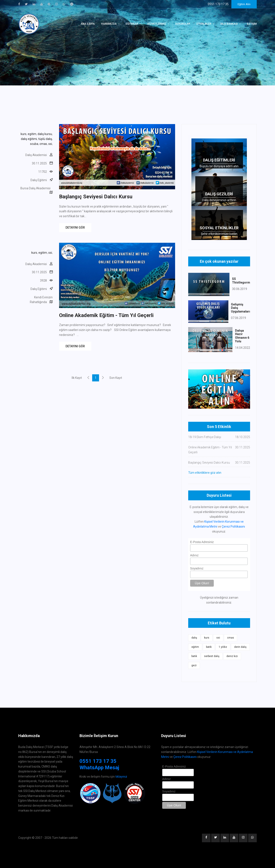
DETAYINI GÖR (75, 228)
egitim (32, 134)
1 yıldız (223, 647)
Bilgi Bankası (229, 24)
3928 (43, 281)
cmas (43, 144)
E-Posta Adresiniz (202, 542)
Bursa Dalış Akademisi (35, 188)
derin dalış (240, 647)
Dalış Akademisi (36, 155)
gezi (194, 665)
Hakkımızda (109, 24)
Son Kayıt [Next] (116, 378)
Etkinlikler (204, 24)
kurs (24, 134)
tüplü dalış (45, 139)
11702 (43, 172)
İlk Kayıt (77, 378)
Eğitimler (132, 24)
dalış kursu (45, 134)
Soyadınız (197, 568)
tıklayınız (121, 777)
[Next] (103, 378)
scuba (34, 144)
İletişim (252, 24)
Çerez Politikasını (233, 527)
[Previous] (88, 378)
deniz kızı (232, 656)
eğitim (195, 647)
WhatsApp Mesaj (99, 768)
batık (209, 647)
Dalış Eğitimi (39, 180)
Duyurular (183, 24)
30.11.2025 (39, 163)
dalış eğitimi (29, 139)
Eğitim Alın (244, 4)
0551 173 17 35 (98, 761)
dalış (194, 638)
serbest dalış (212, 656)
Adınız (194, 555)
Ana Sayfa (88, 24)
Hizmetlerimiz (157, 24)
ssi (50, 144)
